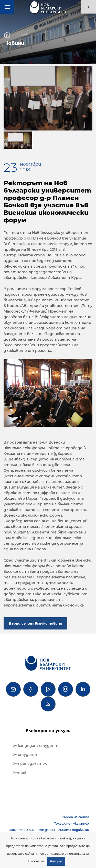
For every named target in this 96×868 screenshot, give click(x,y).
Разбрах (56, 861)
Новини (27, 35)
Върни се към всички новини (35, 623)
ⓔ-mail (19, 772)
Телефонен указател (72, 823)
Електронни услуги (48, 731)
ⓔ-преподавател (30, 764)
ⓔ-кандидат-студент (36, 746)
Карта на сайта (75, 817)
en (88, 7)
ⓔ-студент (25, 755)
